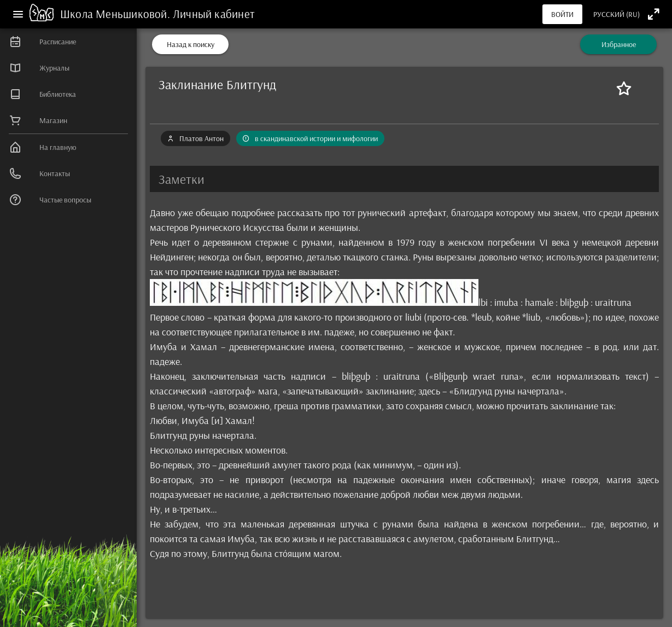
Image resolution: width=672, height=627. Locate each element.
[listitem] (68, 42)
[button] (404, 179)
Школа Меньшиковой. (116, 14)
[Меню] (18, 14)
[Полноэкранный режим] (654, 14)
